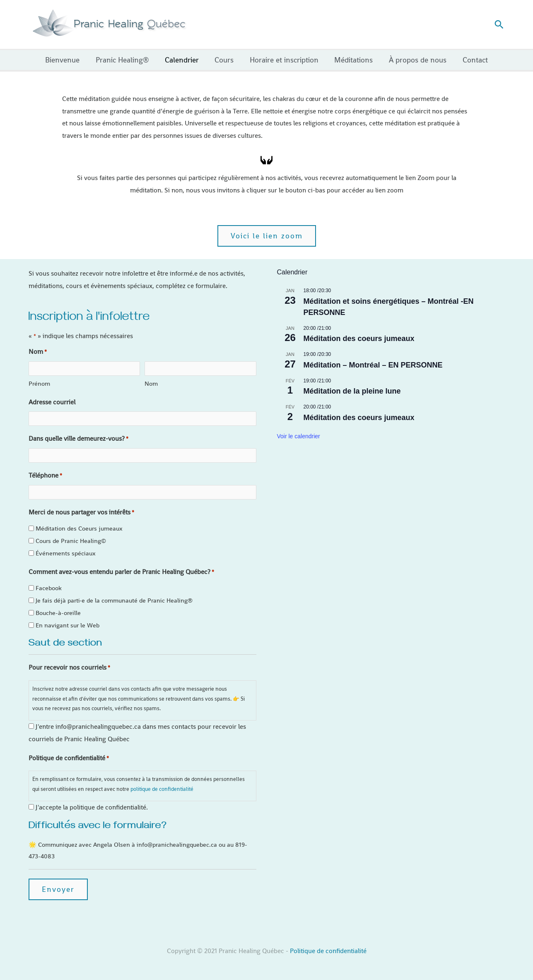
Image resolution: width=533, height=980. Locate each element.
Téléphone (45, 476)
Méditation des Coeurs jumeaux (79, 528)
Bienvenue (66, 60)
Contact (471, 60)
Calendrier (183, 60)
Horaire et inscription (284, 60)
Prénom (39, 383)
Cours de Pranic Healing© (71, 541)
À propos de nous (415, 60)
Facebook (49, 588)
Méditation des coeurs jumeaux (359, 339)
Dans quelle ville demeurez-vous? (78, 439)
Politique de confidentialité (328, 951)
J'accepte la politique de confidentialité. (92, 807)
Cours (225, 60)
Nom (151, 383)
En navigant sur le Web (68, 625)
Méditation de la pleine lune (352, 391)
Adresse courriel (52, 402)
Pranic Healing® (125, 60)
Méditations (352, 60)
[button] (499, 24)
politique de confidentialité (162, 789)
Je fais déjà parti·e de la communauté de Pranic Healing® (114, 600)
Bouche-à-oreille (58, 613)
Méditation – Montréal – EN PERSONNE (373, 365)
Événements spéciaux (66, 553)
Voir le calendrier (299, 436)
